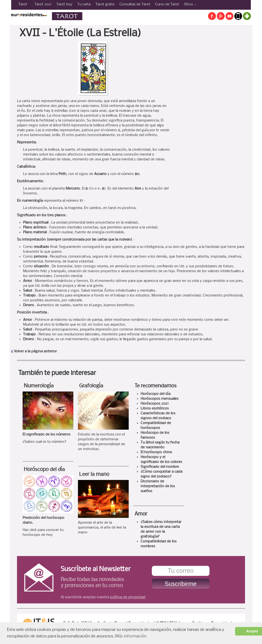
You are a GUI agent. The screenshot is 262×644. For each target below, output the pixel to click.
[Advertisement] (209, 114)
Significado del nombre (160, 467)
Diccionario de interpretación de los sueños (158, 486)
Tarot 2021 (43, 4)
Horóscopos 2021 (155, 404)
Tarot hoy (64, 4)
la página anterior (42, 351)
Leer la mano (94, 474)
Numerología (39, 386)
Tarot (23, 4)
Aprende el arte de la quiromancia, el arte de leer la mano (102, 528)
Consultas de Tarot (135, 4)
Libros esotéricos (155, 409)
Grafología (91, 386)
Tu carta (84, 4)
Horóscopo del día (44, 470)
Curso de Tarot (167, 4)
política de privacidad (128, 597)
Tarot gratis (105, 4)
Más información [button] (131, 636)
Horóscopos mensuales (160, 399)
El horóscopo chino (156, 452)
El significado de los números (46, 435)
